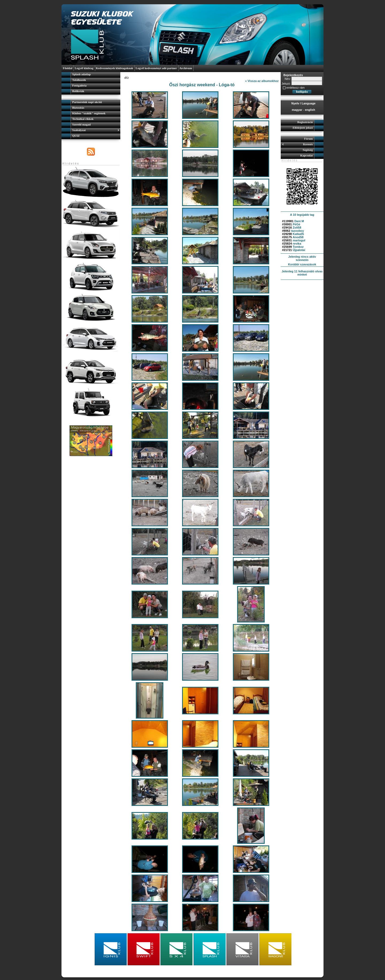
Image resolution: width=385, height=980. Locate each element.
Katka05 (298, 234)
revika (297, 244)
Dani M (299, 221)
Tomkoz (298, 247)
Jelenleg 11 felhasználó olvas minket (302, 273)
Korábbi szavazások (302, 264)
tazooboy (298, 231)
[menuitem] (91, 75)
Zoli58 (297, 228)
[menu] (91, 83)
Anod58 (298, 237)
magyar (297, 110)
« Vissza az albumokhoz (262, 81)
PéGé (297, 224)
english (310, 110)
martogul (299, 240)
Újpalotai (299, 250)
